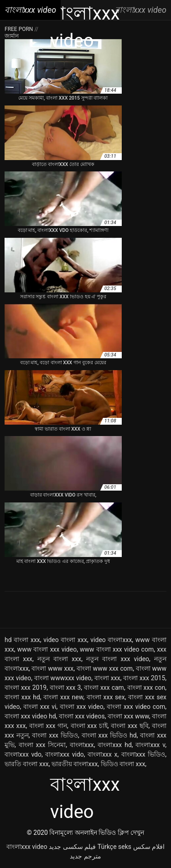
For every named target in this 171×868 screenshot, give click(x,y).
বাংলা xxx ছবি (130, 726)
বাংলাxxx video (27, 847)
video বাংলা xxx (65, 640)
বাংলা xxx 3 (65, 687)
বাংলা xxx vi (40, 707)
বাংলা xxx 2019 (26, 687)
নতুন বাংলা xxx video (118, 659)
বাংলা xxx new (63, 697)
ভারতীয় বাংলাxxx (75, 764)
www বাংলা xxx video (47, 649)
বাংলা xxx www (128, 716)
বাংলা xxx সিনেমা (42, 745)
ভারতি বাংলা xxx (27, 764)
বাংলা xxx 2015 (144, 678)
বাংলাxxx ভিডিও (143, 754)
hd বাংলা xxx (22, 640)
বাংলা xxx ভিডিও (55, 735)
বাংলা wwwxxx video (63, 678)
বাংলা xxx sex (106, 697)
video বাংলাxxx (111, 640)
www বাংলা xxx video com (117, 649)
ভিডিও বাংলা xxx (123, 764)
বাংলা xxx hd (22, 697)
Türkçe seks (114, 847)
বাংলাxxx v (150, 745)
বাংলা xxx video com (136, 707)
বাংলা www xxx (52, 668)
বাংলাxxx (82, 745)
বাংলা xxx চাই (89, 726)
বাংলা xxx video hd (30, 716)
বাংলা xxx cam (104, 687)
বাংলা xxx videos (82, 716)
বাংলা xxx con (146, 687)
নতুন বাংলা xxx (59, 659)
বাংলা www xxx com (105, 668)
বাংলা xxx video (82, 707)
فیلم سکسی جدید (72, 847)
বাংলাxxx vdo (23, 754)
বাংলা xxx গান (48, 726)
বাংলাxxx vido (64, 754)
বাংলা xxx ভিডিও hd (109, 735)
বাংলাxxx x (102, 754)
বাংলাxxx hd (114, 745)
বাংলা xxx (107, 678)
